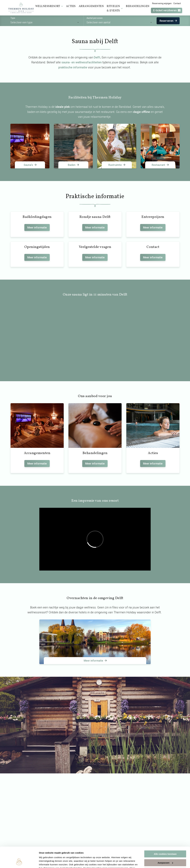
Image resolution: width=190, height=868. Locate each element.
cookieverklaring (70, 854)
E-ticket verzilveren (167, 10)
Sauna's (30, 165)
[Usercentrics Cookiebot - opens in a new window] (19, 862)
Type (13, 18)
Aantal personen (95, 18)
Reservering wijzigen (162, 3)
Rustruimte (117, 165)
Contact (177, 3)
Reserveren (169, 21)
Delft (97, 57)
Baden (74, 165)
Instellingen (45, 862)
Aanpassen (165, 845)
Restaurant (161, 165)
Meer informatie (37, 227)
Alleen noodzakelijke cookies (165, 854)
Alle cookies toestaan (165, 836)
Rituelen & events (115, 9)
